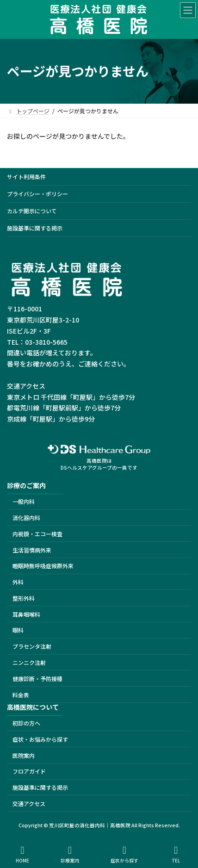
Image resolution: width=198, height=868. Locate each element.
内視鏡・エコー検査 (37, 534)
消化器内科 (26, 518)
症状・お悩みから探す (40, 739)
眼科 (18, 630)
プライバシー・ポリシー (37, 194)
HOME (22, 854)
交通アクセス (29, 803)
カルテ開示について (32, 211)
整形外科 (24, 598)
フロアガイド (29, 771)
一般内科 (24, 501)
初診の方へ (26, 723)
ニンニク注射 (29, 662)
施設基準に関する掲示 (35, 228)
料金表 (21, 694)
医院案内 (24, 755)
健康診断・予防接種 (37, 679)
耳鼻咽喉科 (26, 614)
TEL (176, 854)
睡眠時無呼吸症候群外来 (43, 566)
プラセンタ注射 (32, 646)
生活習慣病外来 (32, 549)
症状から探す (124, 854)
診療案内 (70, 854)
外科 (18, 582)
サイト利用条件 (26, 177)
